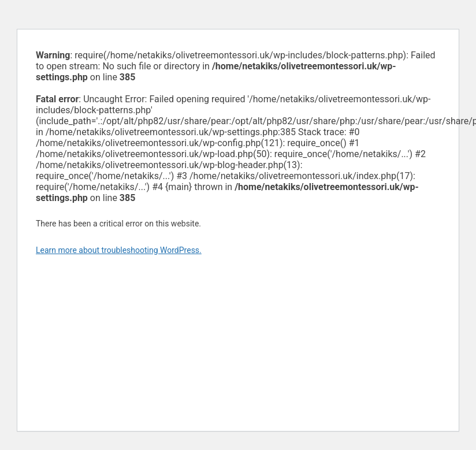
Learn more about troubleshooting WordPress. (119, 250)
